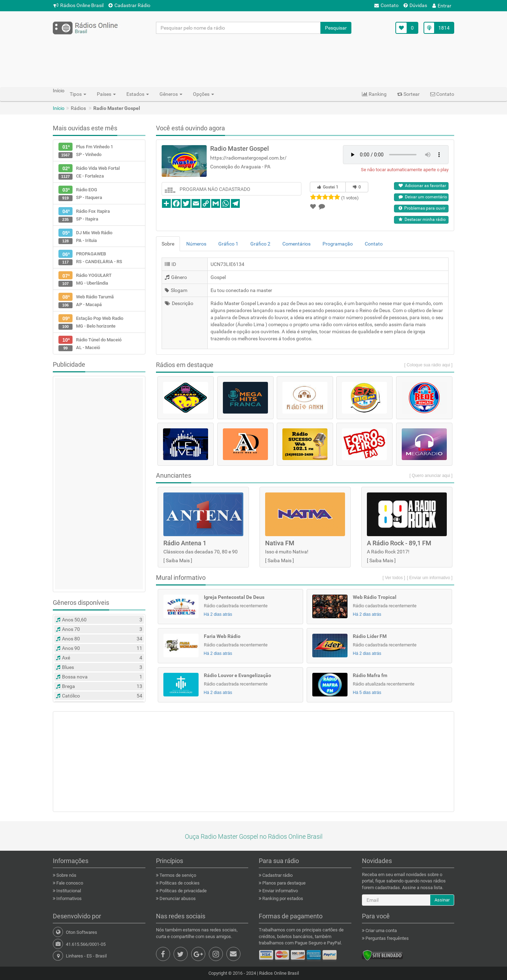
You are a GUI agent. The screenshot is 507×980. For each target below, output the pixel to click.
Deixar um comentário (423, 197)
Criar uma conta (381, 931)
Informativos (68, 898)
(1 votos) (350, 198)
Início (59, 108)
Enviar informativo (280, 891)
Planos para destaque (283, 883)
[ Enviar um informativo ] (430, 578)
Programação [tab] (338, 244)
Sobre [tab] (168, 244)
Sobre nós (66, 875)
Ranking (374, 94)
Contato (386, 5)
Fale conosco (69, 883)
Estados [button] (138, 94)
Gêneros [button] (171, 94)
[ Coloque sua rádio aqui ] (428, 365)
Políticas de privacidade (183, 891)
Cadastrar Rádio (129, 5)
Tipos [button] (78, 94)
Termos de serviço (177, 875)
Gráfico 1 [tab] (228, 244)
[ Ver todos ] (394, 578)
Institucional (68, 891)
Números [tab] (196, 244)
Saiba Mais (178, 560)
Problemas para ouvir (422, 208)
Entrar (442, 6)
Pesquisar (336, 28)
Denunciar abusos (177, 898)
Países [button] (106, 94)
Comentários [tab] (296, 244)
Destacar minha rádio (422, 219)
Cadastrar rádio (277, 875)
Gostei (328, 187)
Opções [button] (204, 94)
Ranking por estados (282, 898)
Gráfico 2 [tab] (260, 244)
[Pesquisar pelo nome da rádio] (239, 28)
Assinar (442, 900)
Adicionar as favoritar (422, 186)
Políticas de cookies (179, 883)
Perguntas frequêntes (387, 938)
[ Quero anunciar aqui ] (431, 476)
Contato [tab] (374, 244)
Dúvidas (415, 5)
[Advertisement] (254, 60)
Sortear (408, 94)
